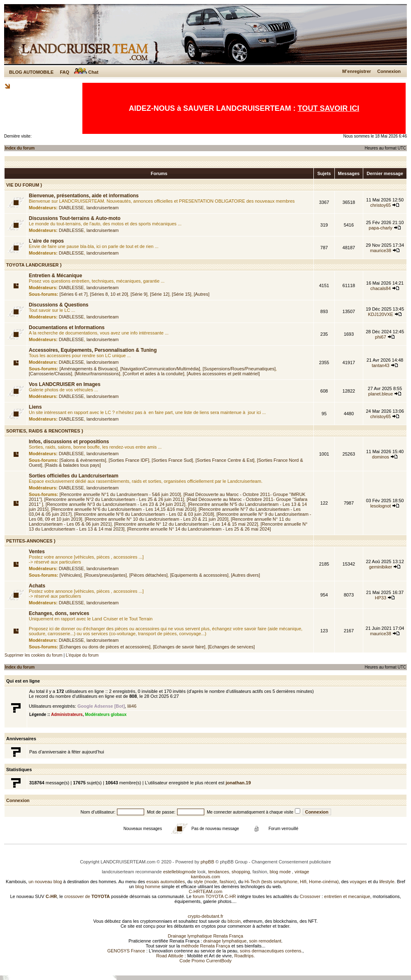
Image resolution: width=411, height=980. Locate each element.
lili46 (132, 706)
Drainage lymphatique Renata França (206, 936)
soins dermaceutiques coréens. (271, 951)
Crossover (310, 896)
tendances (218, 872)
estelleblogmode (180, 872)
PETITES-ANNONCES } (31, 541)
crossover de (86, 896)
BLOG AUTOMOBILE (31, 72)
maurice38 (380, 250)
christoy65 (381, 205)
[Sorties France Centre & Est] (225, 460)
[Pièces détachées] (148, 575)
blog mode (280, 872)
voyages (358, 882)
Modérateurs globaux (106, 715)
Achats (37, 586)
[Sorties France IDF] (129, 460)
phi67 (381, 337)
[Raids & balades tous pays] (73, 465)
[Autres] (202, 294)
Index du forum (20, 148)
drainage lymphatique (225, 941)
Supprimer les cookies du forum (34, 655)
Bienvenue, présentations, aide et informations (84, 196)
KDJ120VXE (381, 314)
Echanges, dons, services (59, 613)
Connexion (389, 71)
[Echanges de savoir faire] (179, 647)
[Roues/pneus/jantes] (106, 575)
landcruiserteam (103, 208)
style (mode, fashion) (215, 882)
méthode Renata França (206, 946)
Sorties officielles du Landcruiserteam (74, 476)
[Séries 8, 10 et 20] (109, 294)
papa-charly (380, 228)
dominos (381, 457)
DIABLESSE (71, 208)
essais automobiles (166, 882)
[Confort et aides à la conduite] (153, 374)
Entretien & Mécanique (55, 276)
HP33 (381, 598)
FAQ (64, 72)
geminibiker (381, 567)
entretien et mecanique (347, 896)
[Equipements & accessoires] (199, 575)
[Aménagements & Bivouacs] (89, 369)
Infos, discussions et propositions (69, 442)
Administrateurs (67, 715)
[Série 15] (181, 294)
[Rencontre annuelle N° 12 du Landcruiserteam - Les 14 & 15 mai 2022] (186, 524)
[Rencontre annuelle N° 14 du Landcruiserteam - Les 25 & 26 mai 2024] (199, 529)
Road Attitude (170, 956)
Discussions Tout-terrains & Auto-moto (75, 218)
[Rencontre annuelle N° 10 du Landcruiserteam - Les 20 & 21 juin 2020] (157, 519)
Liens (35, 407)
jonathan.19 (238, 783)
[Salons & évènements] (83, 460)
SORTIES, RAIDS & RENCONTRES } (45, 431)
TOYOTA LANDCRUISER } (34, 265)
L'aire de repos (46, 241)
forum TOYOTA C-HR (214, 896)
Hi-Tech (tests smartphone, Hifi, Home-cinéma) (292, 882)
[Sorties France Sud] (172, 460)
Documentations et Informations (67, 327)
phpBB (207, 862)
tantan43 (381, 365)
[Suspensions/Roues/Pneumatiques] (239, 369)
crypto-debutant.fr (205, 916)
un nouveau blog (45, 882)
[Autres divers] (245, 575)
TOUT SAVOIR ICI (328, 108)
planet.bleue (381, 394)
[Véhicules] (71, 575)
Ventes (37, 552)
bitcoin (234, 921)
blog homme (148, 886)
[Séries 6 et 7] (74, 294)
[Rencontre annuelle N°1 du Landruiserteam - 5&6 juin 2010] (120, 494)
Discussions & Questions (59, 305)
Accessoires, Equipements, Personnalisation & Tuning (93, 350)
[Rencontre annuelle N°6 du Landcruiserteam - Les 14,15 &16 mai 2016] (124, 509)
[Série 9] (139, 294)
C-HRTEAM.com (205, 891)
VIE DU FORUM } (24, 185)
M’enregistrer (357, 71)
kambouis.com (206, 877)
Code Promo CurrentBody (206, 961)
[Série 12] (160, 294)
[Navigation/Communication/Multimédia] (160, 369)
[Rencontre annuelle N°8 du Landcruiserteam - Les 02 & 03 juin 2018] (144, 514)
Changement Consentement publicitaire (291, 862)
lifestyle (387, 882)
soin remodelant (265, 941)
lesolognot (381, 506)
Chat (86, 72)
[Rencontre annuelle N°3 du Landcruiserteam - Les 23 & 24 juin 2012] (116, 504)
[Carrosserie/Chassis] (50, 374)
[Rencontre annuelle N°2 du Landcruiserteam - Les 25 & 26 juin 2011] (114, 499)
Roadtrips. (245, 956)
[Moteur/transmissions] (97, 374)
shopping (241, 872)
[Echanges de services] (231, 647)
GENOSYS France (126, 951)
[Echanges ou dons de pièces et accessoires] (105, 647)
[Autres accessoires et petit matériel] (223, 374)
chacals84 (381, 288)
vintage (302, 872)
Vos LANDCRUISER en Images (65, 384)
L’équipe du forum (82, 655)
